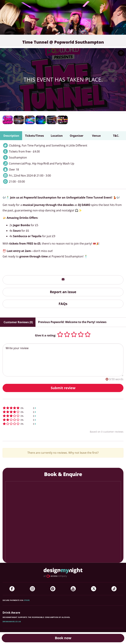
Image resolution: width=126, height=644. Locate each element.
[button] (63, 408)
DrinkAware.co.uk (12, 622)
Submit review (63, 388)
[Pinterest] (53, 589)
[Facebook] (12, 589)
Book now (63, 638)
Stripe (27, 600)
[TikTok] (114, 589)
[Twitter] (94, 589)
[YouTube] (73, 589)
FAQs (63, 304)
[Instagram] (32, 589)
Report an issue (63, 292)
